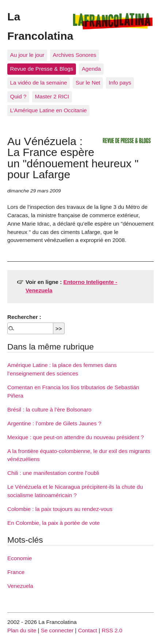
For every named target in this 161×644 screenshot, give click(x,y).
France (16, 572)
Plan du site (22, 630)
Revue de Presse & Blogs (42, 69)
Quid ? (18, 96)
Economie (20, 558)
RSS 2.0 (112, 630)
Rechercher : (24, 317)
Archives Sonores (75, 55)
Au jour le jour (27, 55)
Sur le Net (88, 83)
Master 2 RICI (52, 96)
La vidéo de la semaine (39, 83)
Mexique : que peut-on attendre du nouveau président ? (76, 437)
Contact (88, 630)
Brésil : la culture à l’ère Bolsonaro (49, 409)
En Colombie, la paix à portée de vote (53, 523)
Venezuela (20, 586)
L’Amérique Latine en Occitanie (49, 110)
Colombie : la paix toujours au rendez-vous (60, 509)
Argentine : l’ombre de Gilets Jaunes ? (54, 423)
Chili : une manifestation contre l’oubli (53, 473)
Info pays (120, 83)
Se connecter (57, 630)
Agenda (91, 69)
